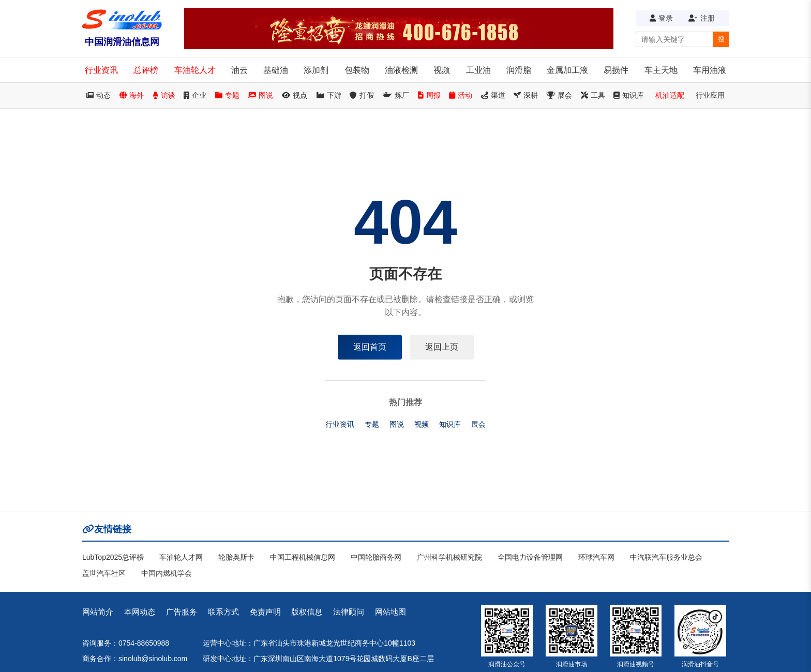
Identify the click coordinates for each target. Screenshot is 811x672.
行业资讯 (101, 70)
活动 (461, 95)
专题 (227, 95)
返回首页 (370, 347)
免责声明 (265, 612)
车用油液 (710, 70)
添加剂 (316, 70)
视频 (442, 70)
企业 (195, 95)
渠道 (493, 95)
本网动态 (140, 612)
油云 (239, 70)
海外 (132, 95)
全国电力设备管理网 (530, 557)
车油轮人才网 (181, 557)
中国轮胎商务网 (376, 557)
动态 (99, 95)
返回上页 (442, 347)
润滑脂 (519, 70)
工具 (593, 95)
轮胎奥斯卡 (236, 557)
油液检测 (401, 70)
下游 (329, 95)
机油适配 (670, 95)
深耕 (526, 95)
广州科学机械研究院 (449, 557)
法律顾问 (349, 612)
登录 (661, 18)
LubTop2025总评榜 (113, 557)
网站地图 (391, 612)
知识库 (629, 95)
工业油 (478, 70)
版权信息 (307, 612)
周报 (429, 95)
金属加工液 (567, 70)
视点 (295, 95)
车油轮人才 (195, 70)
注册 (702, 18)
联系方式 (223, 612)
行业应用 (710, 95)
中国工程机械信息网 (303, 557)
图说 (260, 95)
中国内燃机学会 (167, 573)
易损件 (616, 70)
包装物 (357, 70)
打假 (362, 95)
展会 (559, 95)
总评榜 (146, 70)
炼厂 (396, 95)
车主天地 (661, 70)
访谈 (164, 95)
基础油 (276, 70)
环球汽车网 (596, 557)
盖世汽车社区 (104, 573)
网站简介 (98, 612)
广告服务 (182, 612)
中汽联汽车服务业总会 (666, 557)
